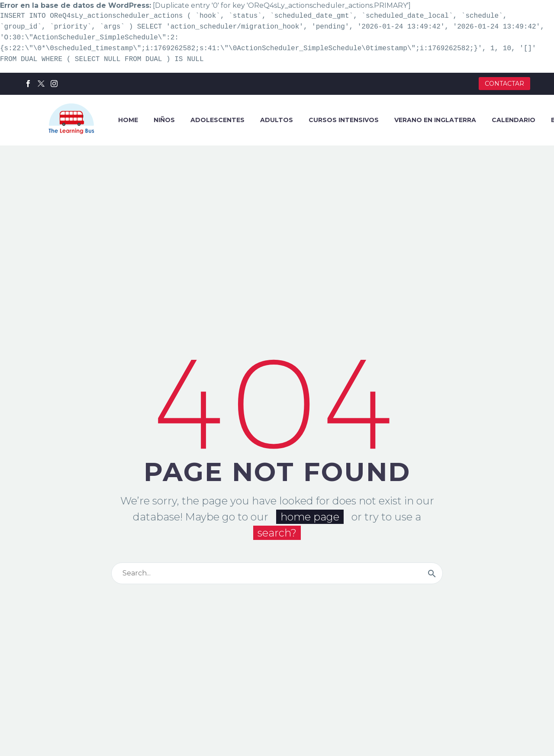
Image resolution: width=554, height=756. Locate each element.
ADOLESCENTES (217, 120)
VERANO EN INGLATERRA (435, 120)
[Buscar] (277, 572)
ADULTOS (277, 120)
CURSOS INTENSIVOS (344, 120)
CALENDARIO (514, 120)
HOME (128, 120)
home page (310, 515)
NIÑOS (164, 120)
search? (277, 531)
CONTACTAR (504, 84)
